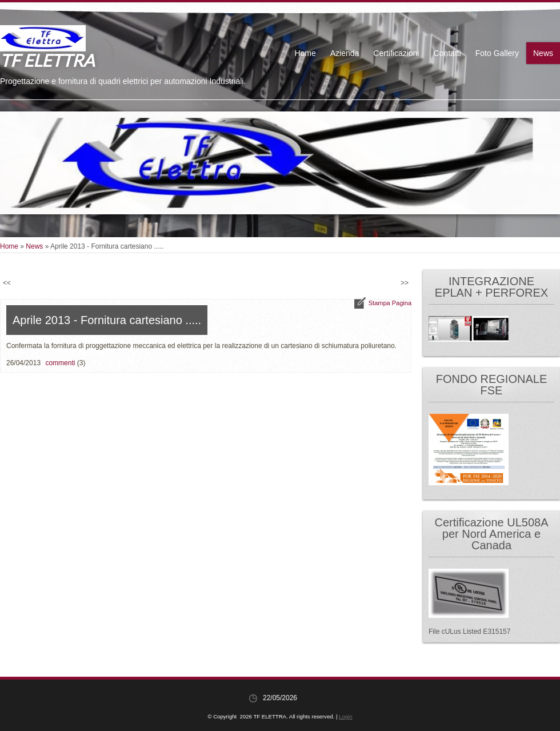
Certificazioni (396, 53)
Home (305, 53)
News (543, 53)
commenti (60, 363)
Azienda (345, 53)
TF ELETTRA (47, 60)
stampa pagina (390, 303)
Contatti (447, 53)
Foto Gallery (497, 53)
